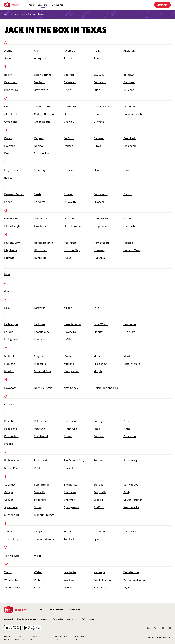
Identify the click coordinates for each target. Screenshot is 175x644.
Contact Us (72, 619)
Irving (8, 274)
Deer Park (130, 138)
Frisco (8, 202)
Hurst (67, 258)
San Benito (71, 485)
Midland (69, 364)
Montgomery (72, 371)
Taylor (8, 532)
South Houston (133, 500)
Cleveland (11, 114)
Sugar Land (12, 515)
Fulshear (99, 202)
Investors (44, 619)
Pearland (40, 429)
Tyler (97, 539)
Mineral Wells (132, 364)
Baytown (129, 75)
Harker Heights (44, 243)
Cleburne (129, 107)
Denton (68, 146)
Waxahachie (131, 572)
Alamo (8, 51)
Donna (8, 153)
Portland (99, 436)
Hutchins (99, 258)
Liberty (98, 332)
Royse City (71, 468)
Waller (38, 572)
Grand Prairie (72, 226)
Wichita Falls (12, 587)
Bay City (99, 75)
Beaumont (11, 82)
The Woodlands (44, 539)
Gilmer (128, 218)
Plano (127, 429)
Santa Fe (40, 492)
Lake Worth (101, 324)
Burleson (129, 90)
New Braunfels (43, 388)
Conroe (68, 114)
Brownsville (41, 90)
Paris (127, 421)
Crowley (69, 122)
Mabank (9, 356)
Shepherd (40, 500)
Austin (68, 58)
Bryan (67, 90)
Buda (97, 90)
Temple (39, 532)
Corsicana (11, 122)
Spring (38, 507)
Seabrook (70, 492)
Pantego (99, 421)
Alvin (97, 51)
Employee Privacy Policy (79, 638)
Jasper (9, 291)
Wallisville (70, 572)
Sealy (127, 492)
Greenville (130, 226)
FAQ (83, 619)
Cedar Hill (70, 107)
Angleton (129, 51)
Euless (8, 178)
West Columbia (103, 580)
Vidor (38, 556)
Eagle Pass (11, 170)
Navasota (10, 388)
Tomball (69, 539)
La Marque (11, 324)
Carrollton (11, 107)
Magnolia (40, 356)
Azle (96, 58)
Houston (99, 250)
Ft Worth (40, 202)
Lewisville (70, 332)
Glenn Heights (13, 226)
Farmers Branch (14, 194)
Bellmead (70, 82)
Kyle (96, 308)
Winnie (68, 587)
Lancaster (130, 324)
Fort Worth (100, 194)
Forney (68, 194)
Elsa (96, 170)
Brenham (129, 82)
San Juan (99, 485)
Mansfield (70, 356)
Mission (9, 371)
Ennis (127, 170)
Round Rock (12, 468)
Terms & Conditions (20, 638)
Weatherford (12, 580)
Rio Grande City (74, 460)
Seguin (9, 500)
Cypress (99, 122)
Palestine (10, 421)
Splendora (11, 507)
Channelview (101, 107)
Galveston (41, 218)
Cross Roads (42, 122)
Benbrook (100, 82)
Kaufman (40, 308)
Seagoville (100, 492)
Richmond (41, 460)
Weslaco (69, 580)
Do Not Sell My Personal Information (39, 638)
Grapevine (100, 226)
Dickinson (130, 146)
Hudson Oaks (132, 250)
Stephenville (131, 507)
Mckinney (10, 364)
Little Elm (129, 332)
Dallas (8, 138)
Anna (8, 58)
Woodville (100, 587)
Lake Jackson (72, 324)
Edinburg (40, 170)
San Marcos (131, 485)
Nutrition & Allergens (26, 619)
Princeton (130, 436)
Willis (37, 587)
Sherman (69, 500)
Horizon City (72, 250)
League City (42, 332)
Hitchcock (41, 250)
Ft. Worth (70, 202)
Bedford (39, 82)
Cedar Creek (42, 107)
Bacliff (8, 75)
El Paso (68, 170)
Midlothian (100, 364)
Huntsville (40, 258)
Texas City (130, 532)
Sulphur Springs (44, 515)
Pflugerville (71, 429)
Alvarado (69, 51)
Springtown (71, 507)
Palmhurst (41, 421)
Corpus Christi (133, 114)
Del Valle (10, 146)
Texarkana (100, 532)
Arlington (40, 58)
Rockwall (99, 460)
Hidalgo (128, 243)
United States (28, 14)
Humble (9, 258)
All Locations (11, 14)
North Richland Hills (106, 388)
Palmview (70, 421)
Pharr (97, 429)
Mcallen (128, 356)
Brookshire (11, 90)
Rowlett (39, 468)
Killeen (68, 308)
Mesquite (40, 364)
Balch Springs (43, 75)
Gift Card (9, 619)
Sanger (9, 492)
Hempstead (101, 243)
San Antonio (42, 485)
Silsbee (98, 500)
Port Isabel (41, 436)
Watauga (99, 572)
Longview (40, 339)
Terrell (68, 532)
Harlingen (70, 243)
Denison (39, 146)
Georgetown (101, 218)
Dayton (39, 138)
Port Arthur (11, 436)
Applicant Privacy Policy (61, 638)
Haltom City (12, 243)
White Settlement (135, 580)
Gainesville (11, 218)
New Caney (71, 388)
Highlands (11, 250)
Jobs (92, 619)
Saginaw (10, 485)
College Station (44, 114)
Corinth (98, 114)
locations (43, 5)
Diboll (97, 146)
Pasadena (11, 429)
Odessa (9, 404)
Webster (40, 580)
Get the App (58, 5)
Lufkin (68, 339)
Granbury (40, 226)
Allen (37, 51)
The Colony (11, 539)
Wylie (127, 587)
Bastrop (69, 75)
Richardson (12, 460)
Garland (69, 218)
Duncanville (41, 153)
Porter (68, 436)
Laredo (9, 332)
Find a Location (55, 610)
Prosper (9, 444)
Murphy (98, 371)
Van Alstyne (12, 556)
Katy (7, 308)
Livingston (11, 339)
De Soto (69, 138)
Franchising (58, 619)
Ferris (38, 194)
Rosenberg (130, 460)
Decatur (99, 138)
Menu (31, 5)
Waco (8, 572)
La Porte (39, 324)
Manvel (98, 356)
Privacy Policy (7, 638)
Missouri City (42, 371)
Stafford (99, 507)
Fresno (128, 194)
